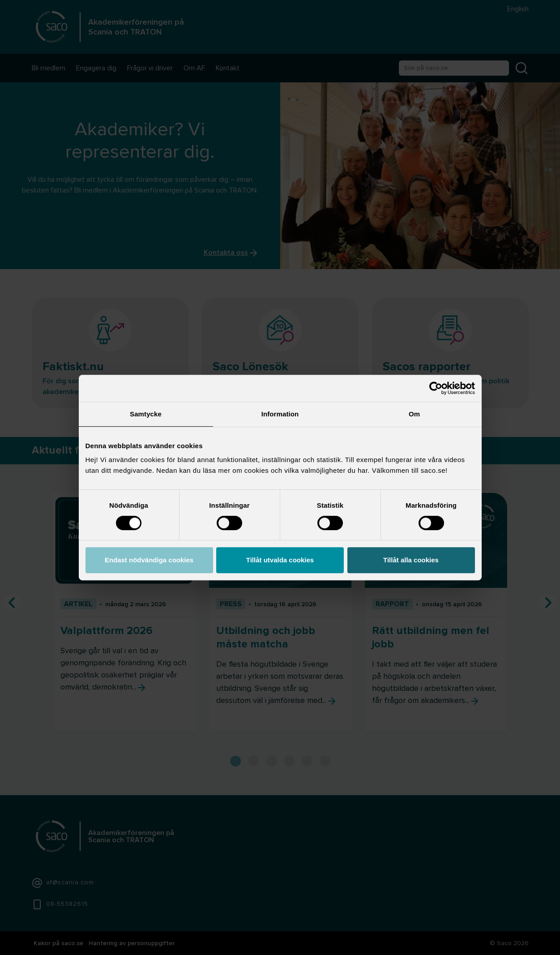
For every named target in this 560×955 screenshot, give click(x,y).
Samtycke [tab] (146, 414)
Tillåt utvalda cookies (280, 560)
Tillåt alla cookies (411, 560)
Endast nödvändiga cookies (149, 560)
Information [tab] (280, 414)
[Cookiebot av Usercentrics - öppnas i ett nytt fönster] (436, 388)
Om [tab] (414, 414)
